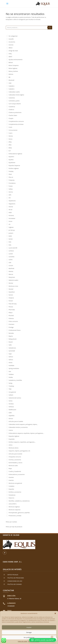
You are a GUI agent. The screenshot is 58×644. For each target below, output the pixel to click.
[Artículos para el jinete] (7, 454)
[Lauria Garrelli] (7, 248)
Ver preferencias (29, 637)
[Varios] (7, 401)
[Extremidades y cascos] (7, 462)
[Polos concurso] (7, 321)
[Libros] (7, 445)
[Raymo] (7, 336)
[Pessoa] (7, 307)
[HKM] (7, 212)
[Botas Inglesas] (7, 68)
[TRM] (7, 389)
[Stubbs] (7, 377)
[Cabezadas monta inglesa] (7, 95)
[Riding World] (7, 339)
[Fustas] (7, 186)
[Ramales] (7, 333)
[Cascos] (7, 430)
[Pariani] (7, 301)
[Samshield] (7, 351)
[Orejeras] (7, 298)
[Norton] (7, 295)
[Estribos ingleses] (7, 168)
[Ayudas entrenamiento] (7, 59)
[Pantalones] (7, 495)
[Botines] (7, 74)
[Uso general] (7, 392)
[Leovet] (7, 254)
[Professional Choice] (7, 330)
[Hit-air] (7, 209)
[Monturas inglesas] (7, 507)
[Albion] (7, 48)
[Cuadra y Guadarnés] (7, 471)
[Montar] (7, 283)
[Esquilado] (7, 439)
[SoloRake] (7, 365)
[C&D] (7, 83)
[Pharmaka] (7, 310)
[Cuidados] (7, 486)
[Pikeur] (7, 312)
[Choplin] (7, 118)
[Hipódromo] (7, 201)
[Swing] (7, 383)
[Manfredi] (7, 268)
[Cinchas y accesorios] (7, 460)
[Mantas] (7, 271)
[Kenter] (7, 239)
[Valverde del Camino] (7, 398)
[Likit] (7, 262)
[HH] (7, 198)
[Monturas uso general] (7, 483)
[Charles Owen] (7, 115)
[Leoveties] (7, 257)
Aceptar (29, 627)
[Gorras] (7, 192)
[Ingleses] (7, 227)
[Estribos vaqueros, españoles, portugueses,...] (7, 442)
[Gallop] (7, 189)
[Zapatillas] (7, 415)
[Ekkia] (7, 148)
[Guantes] (7, 477)
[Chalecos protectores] (7, 112)
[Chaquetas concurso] (7, 457)
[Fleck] (7, 174)
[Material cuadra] (7, 280)
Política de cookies (23, 641)
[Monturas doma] (7, 448)
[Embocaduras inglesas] (7, 154)
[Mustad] (7, 289)
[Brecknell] (7, 80)
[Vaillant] (7, 395)
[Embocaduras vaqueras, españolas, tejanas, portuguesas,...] (7, 433)
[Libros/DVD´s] (7, 504)
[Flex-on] (7, 177)
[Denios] (7, 136)
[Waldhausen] (7, 410)
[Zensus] (7, 418)
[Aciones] (7, 45)
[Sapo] (7, 354)
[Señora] (7, 357)
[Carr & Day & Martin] (7, 104)
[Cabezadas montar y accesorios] (7, 427)
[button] (55, 613)
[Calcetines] (7, 98)
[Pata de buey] (7, 304)
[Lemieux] (7, 251)
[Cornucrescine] (7, 130)
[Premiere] (7, 324)
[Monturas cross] (7, 286)
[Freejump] (7, 180)
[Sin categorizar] (7, 36)
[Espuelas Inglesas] (7, 436)
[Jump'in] (7, 233)
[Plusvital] (7, 315)
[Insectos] (7, 480)
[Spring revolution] (7, 368)
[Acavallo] (7, 39)
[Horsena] (7, 215)
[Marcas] (7, 274)
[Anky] (7, 54)
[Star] (7, 371)
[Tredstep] (7, 386)
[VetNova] (7, 407)
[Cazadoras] (7, 106)
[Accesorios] (7, 42)
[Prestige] (7, 327)
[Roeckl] (7, 342)
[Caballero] (7, 86)
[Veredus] (7, 404)
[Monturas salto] (7, 465)
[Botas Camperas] (7, 65)
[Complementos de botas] (7, 124)
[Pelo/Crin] (7, 498)
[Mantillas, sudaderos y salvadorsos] (7, 501)
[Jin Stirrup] (7, 230)
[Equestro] (7, 157)
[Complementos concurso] (7, 121)
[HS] (7, 224)
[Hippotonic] (7, 204)
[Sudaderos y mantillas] (7, 380)
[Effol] (7, 145)
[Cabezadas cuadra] (7, 92)
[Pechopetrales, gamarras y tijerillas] (7, 513)
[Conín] (7, 127)
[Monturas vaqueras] (7, 510)
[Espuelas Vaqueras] (7, 165)
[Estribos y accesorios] (7, 492)
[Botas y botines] (7, 71)
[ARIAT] (7, 56)
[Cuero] (7, 133)
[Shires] (7, 363)
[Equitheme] (7, 162)
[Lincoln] (7, 265)
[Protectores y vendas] (7, 515)
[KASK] (7, 236)
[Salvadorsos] (7, 348)
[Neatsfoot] (7, 292)
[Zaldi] (7, 412)
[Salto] (7, 345)
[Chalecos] (7, 109)
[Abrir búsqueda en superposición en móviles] (29, 28)
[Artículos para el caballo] (7, 421)
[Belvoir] (7, 62)
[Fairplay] (7, 171)
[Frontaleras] (7, 183)
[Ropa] (7, 468)
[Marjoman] (7, 277)
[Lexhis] (7, 260)
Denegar (29, 632)
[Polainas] (7, 318)
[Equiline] (7, 159)
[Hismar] (7, 207)
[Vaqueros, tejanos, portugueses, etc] (7, 451)
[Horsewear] (7, 218)
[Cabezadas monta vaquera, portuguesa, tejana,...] (7, 424)
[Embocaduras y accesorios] (7, 474)
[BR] (7, 77)
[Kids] (7, 242)
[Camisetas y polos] (7, 101)
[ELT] (7, 151)
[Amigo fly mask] (7, 51)
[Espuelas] (7, 489)
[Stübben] (7, 374)
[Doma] (7, 139)
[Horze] (7, 221)
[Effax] (7, 142)
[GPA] (7, 195)
